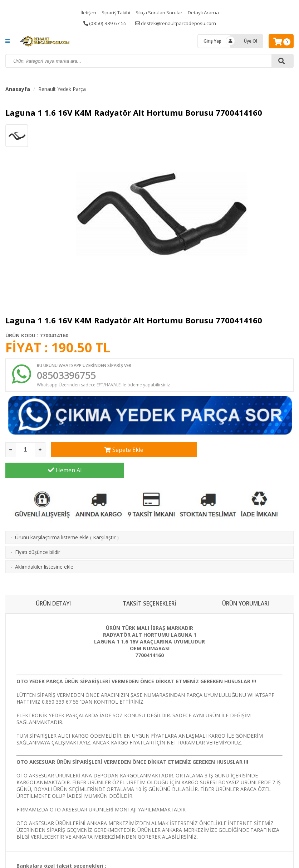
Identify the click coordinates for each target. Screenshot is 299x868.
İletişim (86, 12)
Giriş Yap (212, 41)
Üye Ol (251, 41)
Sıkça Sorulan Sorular (159, 12)
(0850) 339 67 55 (103, 23)
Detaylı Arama (205, 12)
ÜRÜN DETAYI (53, 585)
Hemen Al (234, 451)
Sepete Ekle (110, 451)
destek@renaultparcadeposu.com (177, 23)
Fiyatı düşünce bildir (38, 533)
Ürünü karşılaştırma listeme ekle (52, 518)
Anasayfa (18, 89)
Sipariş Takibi (114, 12)
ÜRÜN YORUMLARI (246, 585)
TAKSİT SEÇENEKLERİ (149, 585)
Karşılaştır (104, 518)
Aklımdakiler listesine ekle (44, 548)
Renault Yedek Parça (62, 89)
